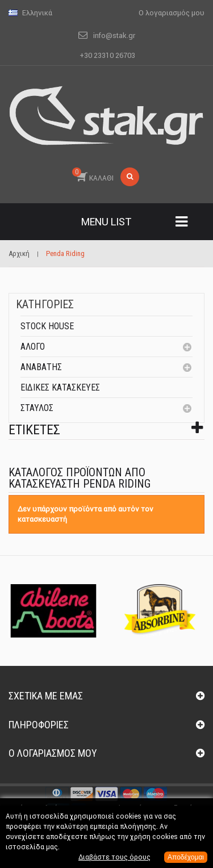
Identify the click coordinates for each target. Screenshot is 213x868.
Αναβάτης (41, 367)
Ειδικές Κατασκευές (60, 387)
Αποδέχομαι (186, 857)
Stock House (47, 326)
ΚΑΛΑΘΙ (93, 175)
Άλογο (33, 347)
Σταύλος (37, 408)
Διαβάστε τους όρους (114, 857)
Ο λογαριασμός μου (53, 753)
